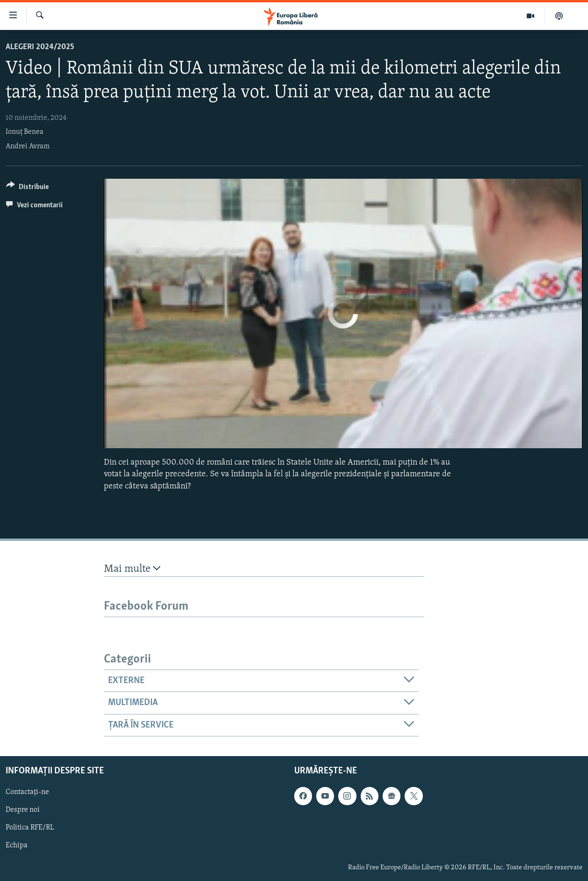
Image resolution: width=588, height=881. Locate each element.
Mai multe (132, 569)
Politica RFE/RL (30, 828)
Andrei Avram (28, 146)
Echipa (17, 846)
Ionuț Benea (25, 132)
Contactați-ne (27, 792)
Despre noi (23, 810)
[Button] (27, 188)
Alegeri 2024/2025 (40, 47)
